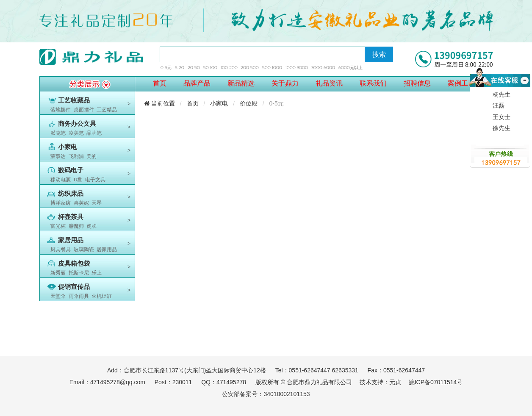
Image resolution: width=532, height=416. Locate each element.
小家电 (68, 147)
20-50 (194, 68)
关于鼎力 (285, 83)
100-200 (229, 68)
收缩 (524, 90)
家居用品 (71, 240)
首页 (160, 83)
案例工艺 (461, 83)
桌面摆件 (84, 110)
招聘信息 (417, 83)
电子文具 (95, 180)
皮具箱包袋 (74, 263)
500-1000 (272, 68)
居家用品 (107, 250)
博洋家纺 (61, 203)
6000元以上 (351, 68)
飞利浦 (76, 156)
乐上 (97, 273)
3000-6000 (323, 68)
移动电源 (61, 180)
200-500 (250, 68)
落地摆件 (61, 110)
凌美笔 (76, 133)
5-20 (180, 68)
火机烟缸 (102, 296)
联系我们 (373, 83)
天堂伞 (58, 296)
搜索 (379, 54)
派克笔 (58, 133)
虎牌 (91, 226)
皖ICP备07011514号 (436, 382)
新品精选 (241, 83)
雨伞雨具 (79, 296)
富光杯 (58, 226)
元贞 (395, 382)
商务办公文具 (77, 124)
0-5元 (166, 68)
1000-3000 (297, 68)
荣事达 (58, 156)
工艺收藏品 (74, 100)
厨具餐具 (61, 250)
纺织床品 (71, 194)
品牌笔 (94, 133)
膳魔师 (76, 226)
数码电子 (71, 170)
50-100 (210, 68)
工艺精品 (107, 110)
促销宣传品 (74, 287)
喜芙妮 (81, 203)
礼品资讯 (329, 83)
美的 (91, 156)
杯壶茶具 (71, 217)
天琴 (97, 203)
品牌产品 (197, 83)
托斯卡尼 (79, 273)
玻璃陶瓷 (84, 250)
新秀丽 (58, 273)
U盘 (78, 180)
